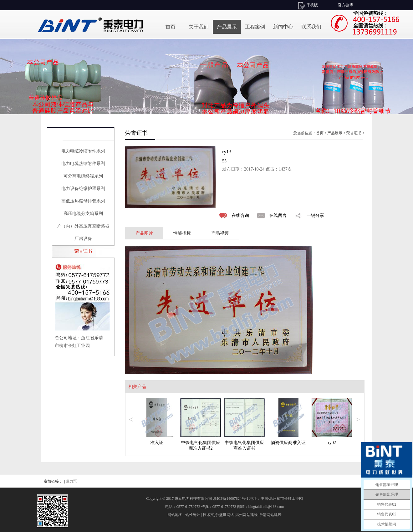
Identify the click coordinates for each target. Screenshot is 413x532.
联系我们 (311, 27)
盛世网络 (227, 515)
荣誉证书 (83, 251)
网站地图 (175, 515)
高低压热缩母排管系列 (83, 201)
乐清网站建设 (270, 515)
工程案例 (255, 27)
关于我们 (199, 27)
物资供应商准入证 (288, 443)
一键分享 (315, 215)
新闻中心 (283, 27)
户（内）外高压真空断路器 (83, 226)
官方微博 (345, 5)
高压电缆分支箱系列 (83, 214)
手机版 (312, 5)
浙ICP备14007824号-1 (231, 499)
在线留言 (278, 215)
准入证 (157, 443)
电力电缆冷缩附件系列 (83, 151)
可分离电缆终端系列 (83, 176)
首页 (171, 27)
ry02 (332, 443)
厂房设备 (83, 239)
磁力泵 (71, 481)
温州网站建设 (247, 515)
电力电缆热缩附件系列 (83, 164)
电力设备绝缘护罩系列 (83, 189)
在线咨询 (240, 215)
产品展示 (227, 27)
